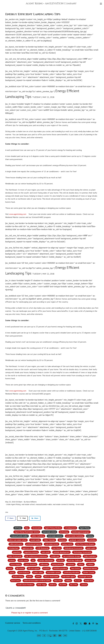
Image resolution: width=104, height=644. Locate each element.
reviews (12, 560)
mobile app (55, 556)
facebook (62, 540)
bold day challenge (75, 560)
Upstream (71, 564)
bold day (60, 560)
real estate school (28, 504)
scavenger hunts (85, 576)
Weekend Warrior (90, 568)
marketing (92, 540)
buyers (10, 568)
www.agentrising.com (18, 214)
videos (81, 564)
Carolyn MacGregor (46, 560)
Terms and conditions (32, 623)
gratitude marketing (77, 540)
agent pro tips (28, 548)
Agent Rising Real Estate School (27, 532)
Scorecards (37, 528)
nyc (33, 560)
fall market (20, 568)
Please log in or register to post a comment (29, 613)
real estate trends (52, 544)
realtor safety (38, 572)
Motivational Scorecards (73, 548)
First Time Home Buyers (85, 544)
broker (29, 576)
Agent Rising (16, 504)
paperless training (31, 552)
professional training (34, 544)
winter (38, 576)
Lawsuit (84, 585)
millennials (44, 564)
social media (35, 540)
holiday (68, 581)
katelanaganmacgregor (81, 532)
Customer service (13, 623)
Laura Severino (30, 564)
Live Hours (57, 548)
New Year (58, 581)
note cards (46, 552)
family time (89, 581)
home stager (90, 560)
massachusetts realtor (44, 504)
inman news (23, 560)
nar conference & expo (72, 556)
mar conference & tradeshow (36, 556)
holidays (90, 564)
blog (27, 528)
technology (64, 532)
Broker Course (89, 572)
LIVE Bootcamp (43, 548)
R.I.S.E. (78, 581)
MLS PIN (73, 585)
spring (12, 572)
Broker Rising (18, 576)
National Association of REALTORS (37, 581)
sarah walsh (91, 548)
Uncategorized (70, 528)
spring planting (57, 564)
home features (24, 572)
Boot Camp (16, 581)
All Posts (18, 528)
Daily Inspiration (90, 556)
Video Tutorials (49, 540)
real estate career (53, 572)
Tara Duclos (75, 568)
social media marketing (75, 536)
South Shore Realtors (25, 585)
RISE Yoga (42, 585)
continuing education (72, 572)
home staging (16, 564)
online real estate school (17, 540)
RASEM (46, 568)
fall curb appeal (34, 568)
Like (7, 512)
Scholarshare (14, 548)
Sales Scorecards (15, 556)
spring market (67, 544)
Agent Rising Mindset (53, 528)
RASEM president (60, 568)
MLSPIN (63, 585)
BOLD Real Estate (51, 576)
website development (61, 552)
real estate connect (60, 504)
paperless (17, 552)
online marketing (38, 536)
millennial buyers (16, 544)
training (72, 504)
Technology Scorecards (82, 552)
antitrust (53, 585)
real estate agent (69, 576)
